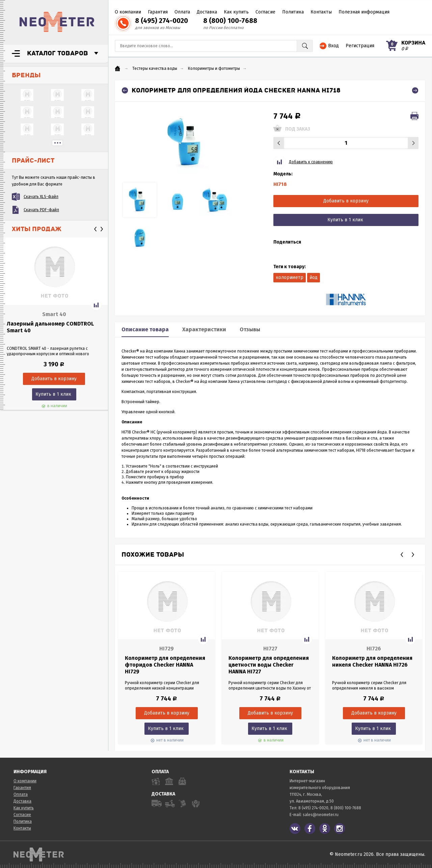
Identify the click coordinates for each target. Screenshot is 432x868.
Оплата (182, 12)
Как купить (236, 12)
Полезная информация (364, 12)
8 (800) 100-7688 (230, 21)
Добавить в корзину (346, 201)
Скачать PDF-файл (41, 210)
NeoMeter (57, 22)
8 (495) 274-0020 (161, 21)
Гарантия (158, 12)
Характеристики (204, 329)
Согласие (265, 12)
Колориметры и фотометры (214, 68)
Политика (293, 12)
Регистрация (360, 46)
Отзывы (250, 329)
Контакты (321, 12)
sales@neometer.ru (321, 815)
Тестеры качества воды (155, 68)
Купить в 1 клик (53, 394)
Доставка (207, 12)
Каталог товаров (58, 53)
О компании (128, 12)
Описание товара (145, 329)
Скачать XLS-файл (41, 197)
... (57, 143)
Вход (333, 46)
